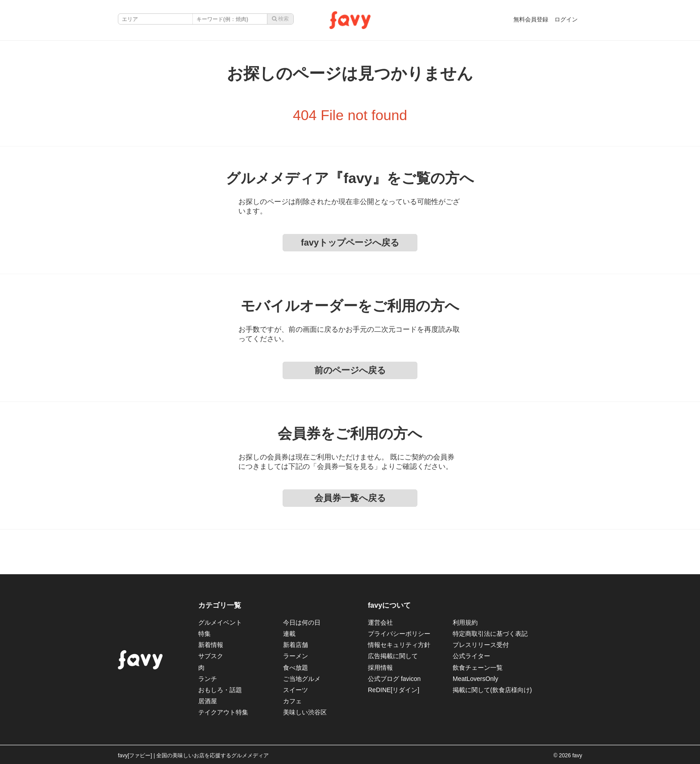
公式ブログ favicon (394, 679)
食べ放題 (296, 668)
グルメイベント (220, 622)
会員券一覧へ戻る (350, 498)
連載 (289, 634)
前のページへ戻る (350, 370)
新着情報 (211, 645)
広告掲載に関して (393, 656)
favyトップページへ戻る (350, 242)
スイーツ (296, 690)
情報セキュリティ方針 (399, 645)
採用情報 (380, 668)
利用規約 (465, 622)
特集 (204, 634)
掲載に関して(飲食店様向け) (492, 690)
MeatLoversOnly (475, 679)
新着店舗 (296, 645)
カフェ (292, 701)
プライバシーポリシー (399, 634)
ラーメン (296, 656)
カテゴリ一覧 (220, 605)
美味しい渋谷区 (305, 712)
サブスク (211, 656)
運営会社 (380, 622)
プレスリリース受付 (481, 645)
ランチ (208, 679)
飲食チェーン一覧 (478, 668)
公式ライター (471, 656)
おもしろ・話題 (220, 690)
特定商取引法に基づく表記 (490, 634)
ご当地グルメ (302, 679)
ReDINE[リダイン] (394, 690)
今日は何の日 (302, 622)
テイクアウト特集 (223, 712)
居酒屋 (208, 701)
